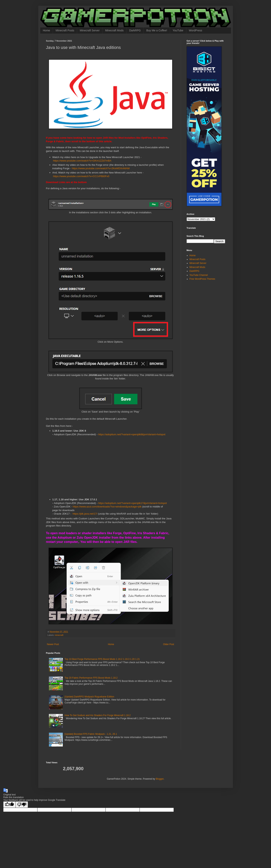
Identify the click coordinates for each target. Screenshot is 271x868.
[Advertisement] (111, 467)
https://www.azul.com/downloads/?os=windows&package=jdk (107, 507)
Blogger (160, 779)
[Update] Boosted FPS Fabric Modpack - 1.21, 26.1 (91, 734)
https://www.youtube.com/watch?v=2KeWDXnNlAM (101, 168)
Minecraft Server (90, 30)
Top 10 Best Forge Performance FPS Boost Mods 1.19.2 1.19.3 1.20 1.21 (102, 659)
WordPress (196, 30)
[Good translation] (9, 805)
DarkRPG (135, 30)
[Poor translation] (22, 805)
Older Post (169, 644)
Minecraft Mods (114, 30)
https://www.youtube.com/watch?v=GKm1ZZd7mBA (82, 161)
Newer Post (53, 644)
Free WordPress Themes (202, 279)
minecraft (59, 635)
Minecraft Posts (65, 30)
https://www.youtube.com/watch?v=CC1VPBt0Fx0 (81, 176)
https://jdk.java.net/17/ (85, 514)
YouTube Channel (199, 275)
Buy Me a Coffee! (157, 30)
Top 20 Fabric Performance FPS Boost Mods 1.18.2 (91, 678)
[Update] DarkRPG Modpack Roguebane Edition (89, 697)
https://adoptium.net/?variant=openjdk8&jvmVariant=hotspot (132, 434)
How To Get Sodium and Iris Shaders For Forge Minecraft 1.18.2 (98, 715)
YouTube (178, 30)
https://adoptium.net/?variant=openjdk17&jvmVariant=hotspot (133, 503)
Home (47, 30)
